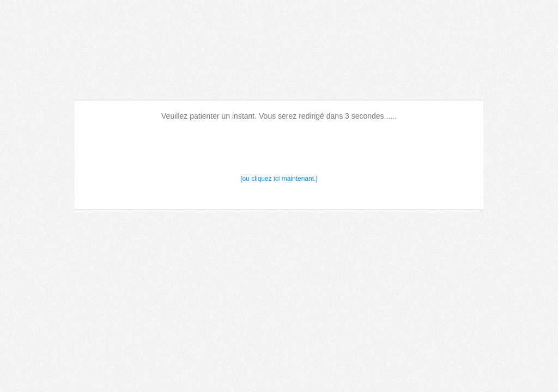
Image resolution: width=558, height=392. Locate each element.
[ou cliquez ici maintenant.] (279, 179)
